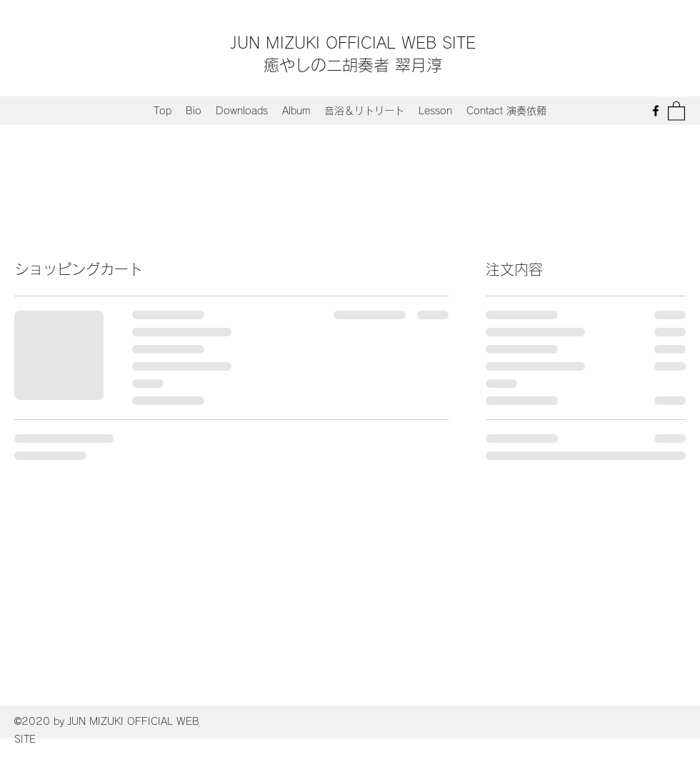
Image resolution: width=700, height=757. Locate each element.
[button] (676, 110)
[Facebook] (656, 111)
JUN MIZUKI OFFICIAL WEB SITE (353, 43)
